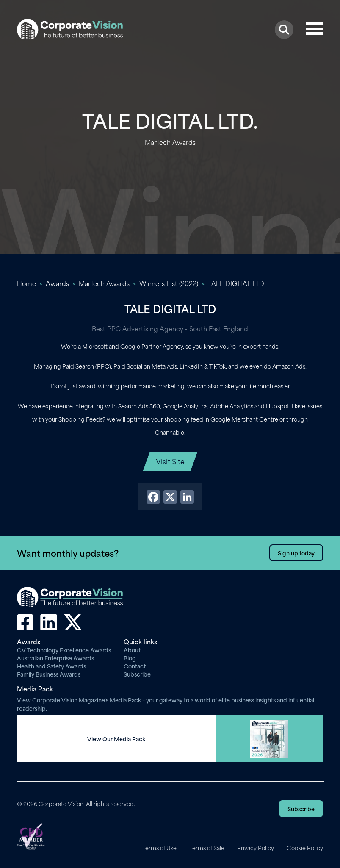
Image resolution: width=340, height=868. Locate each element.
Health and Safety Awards (51, 666)
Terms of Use (159, 848)
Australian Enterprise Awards (55, 658)
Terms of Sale (207, 848)
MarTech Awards (104, 283)
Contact (135, 666)
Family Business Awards (49, 674)
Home (26, 283)
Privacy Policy (256, 848)
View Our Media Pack (116, 739)
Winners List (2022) (169, 283)
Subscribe (137, 674)
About (132, 650)
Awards (57, 283)
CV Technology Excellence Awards (64, 650)
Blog (130, 658)
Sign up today (296, 553)
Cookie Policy (305, 848)
